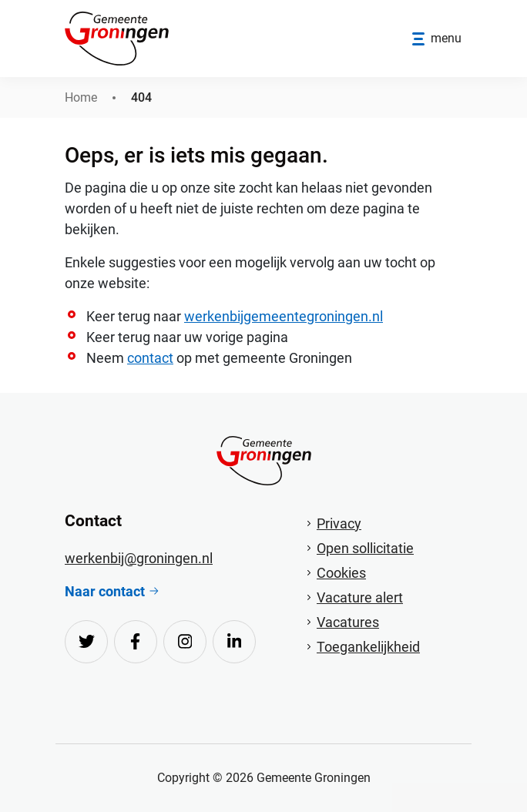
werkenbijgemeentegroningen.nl (284, 316)
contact (150, 358)
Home (81, 97)
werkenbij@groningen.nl (139, 558)
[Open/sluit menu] (437, 39)
